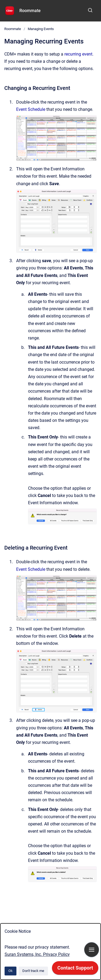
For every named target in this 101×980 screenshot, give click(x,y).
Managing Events (41, 29)
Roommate (30, 11)
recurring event (78, 54)
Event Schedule (31, 109)
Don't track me (33, 971)
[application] (75, 969)
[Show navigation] (92, 950)
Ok (11, 971)
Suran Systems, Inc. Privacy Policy (37, 954)
